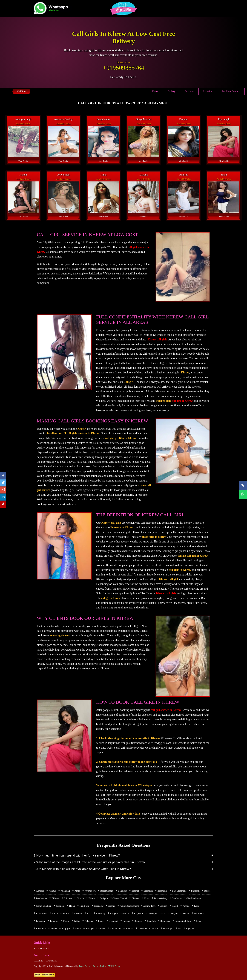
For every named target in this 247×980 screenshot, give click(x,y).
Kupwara (138, 913)
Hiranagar (99, 906)
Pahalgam (41, 921)
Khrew (66, 913)
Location (208, 91)
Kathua (186, 906)
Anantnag (65, 891)
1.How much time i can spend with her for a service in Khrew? (77, 855)
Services (189, 91)
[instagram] (3, 490)
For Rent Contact (231, 91)
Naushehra (199, 913)
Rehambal (41, 928)
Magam (174, 913)
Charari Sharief (120, 898)
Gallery (171, 91)
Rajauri (126, 921)
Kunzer (126, 913)
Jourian (164, 906)
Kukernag (101, 913)
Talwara (129, 928)
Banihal (135, 891)
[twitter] (3, 483)
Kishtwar (78, 913)
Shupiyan (66, 928)
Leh (164, 913)
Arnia (77, 891)
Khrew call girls (157, 339)
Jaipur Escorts (85, 966)
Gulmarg (60, 906)
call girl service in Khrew (166, 710)
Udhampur (168, 928)
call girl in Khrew (182, 401)
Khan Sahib (42, 913)
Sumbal (102, 928)
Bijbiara (55, 898)
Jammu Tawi (149, 906)
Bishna (92, 898)
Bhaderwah (41, 898)
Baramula (148, 891)
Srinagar (90, 928)
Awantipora (90, 891)
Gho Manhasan (194, 898)
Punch (101, 921)
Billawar (68, 898)
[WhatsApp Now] (243, 494)
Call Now (21, 91)
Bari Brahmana (179, 891)
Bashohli (195, 891)
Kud (89, 913)
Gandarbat (177, 898)
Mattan (186, 913)
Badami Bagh (107, 891)
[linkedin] (3, 497)
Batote (207, 891)
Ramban (138, 921)
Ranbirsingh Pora (183, 921)
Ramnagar (165, 921)
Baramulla (162, 891)
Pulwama (89, 921)
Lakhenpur (153, 913)
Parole (66, 921)
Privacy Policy (99, 966)
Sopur (78, 928)
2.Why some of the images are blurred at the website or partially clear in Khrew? (90, 862)
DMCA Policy (114, 966)
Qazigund (113, 921)
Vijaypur (190, 928)
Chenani (136, 898)
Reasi (199, 921)
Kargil (175, 906)
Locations (51, 961)
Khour (55, 913)
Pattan (77, 921)
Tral (156, 928)
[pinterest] (3, 504)
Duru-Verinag (161, 898)
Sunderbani (116, 928)
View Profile (23, 161)
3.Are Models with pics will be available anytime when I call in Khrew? (82, 869)
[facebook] (3, 476)
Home (155, 91)
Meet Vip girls (42, 948)
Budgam (104, 898)
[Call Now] (243, 486)
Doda (147, 898)
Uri (180, 928)
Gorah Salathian (44, 906)
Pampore (54, 921)
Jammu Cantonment (129, 906)
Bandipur (122, 891)
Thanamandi (144, 928)
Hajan (72, 906)
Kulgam (114, 913)
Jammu (112, 906)
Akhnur (52, 891)
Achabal (40, 891)
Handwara (84, 906)
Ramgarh (151, 921)
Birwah (80, 898)
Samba (54, 928)
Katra (197, 906)
